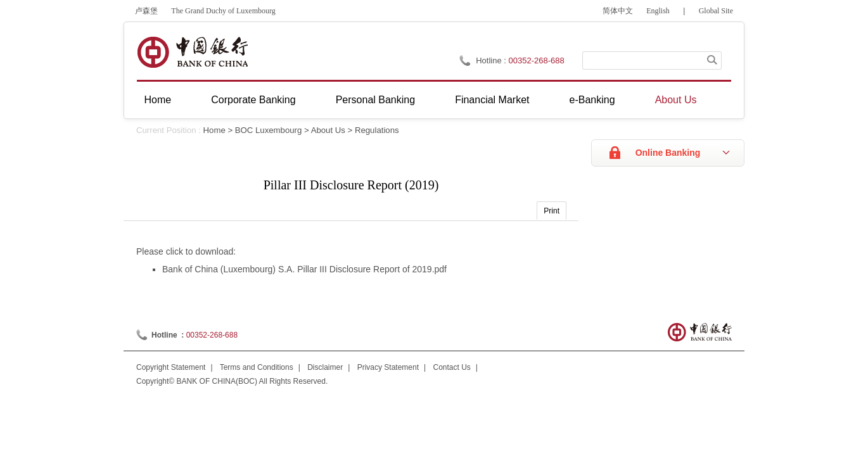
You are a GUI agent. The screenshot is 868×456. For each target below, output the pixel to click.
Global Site (716, 11)
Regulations (377, 130)
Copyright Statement (171, 367)
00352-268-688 (212, 335)
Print (552, 211)
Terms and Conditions (257, 367)
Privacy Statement (388, 367)
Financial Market (492, 100)
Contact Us (452, 367)
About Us (676, 100)
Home (158, 100)
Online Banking (668, 153)
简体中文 (618, 11)
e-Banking (592, 100)
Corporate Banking (253, 100)
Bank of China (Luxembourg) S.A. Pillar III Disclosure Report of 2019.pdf (304, 269)
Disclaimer (325, 367)
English (658, 11)
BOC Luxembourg (269, 130)
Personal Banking (375, 100)
